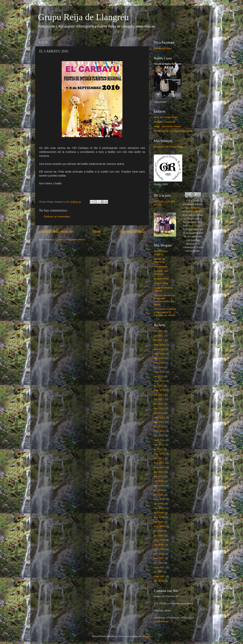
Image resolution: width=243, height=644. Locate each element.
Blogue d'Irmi (161, 279)
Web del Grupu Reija (166, 117)
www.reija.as (196, 226)
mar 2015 (159, 363)
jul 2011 (158, 449)
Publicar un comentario (57, 217)
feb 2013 (159, 399)
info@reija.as (161, 621)
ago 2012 (159, 422)
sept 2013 (159, 381)
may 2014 (159, 372)
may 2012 (159, 431)
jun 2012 (159, 426)
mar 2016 (159, 349)
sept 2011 (159, 440)
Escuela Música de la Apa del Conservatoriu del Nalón (164, 300)
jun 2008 (159, 535)
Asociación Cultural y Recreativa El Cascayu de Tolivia (165, 312)
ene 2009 (159, 517)
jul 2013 (158, 386)
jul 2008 (158, 531)
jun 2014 (159, 367)
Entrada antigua (133, 232)
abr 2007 (159, 581)
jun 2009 (159, 495)
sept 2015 (159, 354)
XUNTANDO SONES (161, 253)
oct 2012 (159, 413)
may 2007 (159, 576)
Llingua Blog (161, 283)
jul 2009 (158, 490)
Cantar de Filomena (159, 260)
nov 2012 (159, 408)
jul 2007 (158, 572)
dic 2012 (159, 404)
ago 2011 (159, 445)
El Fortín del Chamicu (161, 273)
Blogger (146, 636)
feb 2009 (159, 513)
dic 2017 (159, 331)
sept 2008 (159, 526)
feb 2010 (159, 476)
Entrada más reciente (56, 232)
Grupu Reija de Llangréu (83, 17)
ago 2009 (159, 486)
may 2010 (159, 467)
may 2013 (159, 390)
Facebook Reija (163, 48)
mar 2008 (159, 549)
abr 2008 (159, 545)
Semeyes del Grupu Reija (168, 147)
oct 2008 (159, 522)
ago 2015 (159, 358)
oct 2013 (159, 376)
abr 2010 (159, 472)
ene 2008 (159, 554)
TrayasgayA (161, 266)
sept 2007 (159, 567)
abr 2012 (159, 435)
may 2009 (159, 499)
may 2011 (159, 454)
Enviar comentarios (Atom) (70, 240)
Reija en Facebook (164, 122)
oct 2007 (159, 563)
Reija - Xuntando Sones (167, 126)
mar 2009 (159, 508)
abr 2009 (159, 504)
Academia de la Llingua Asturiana (173, 131)
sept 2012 (159, 417)
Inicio (96, 232)
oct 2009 (159, 481)
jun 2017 (159, 336)
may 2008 (159, 540)
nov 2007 (159, 558)
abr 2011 (159, 458)
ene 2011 (159, 463)
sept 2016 (159, 345)
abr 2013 (159, 395)
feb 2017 (159, 340)
